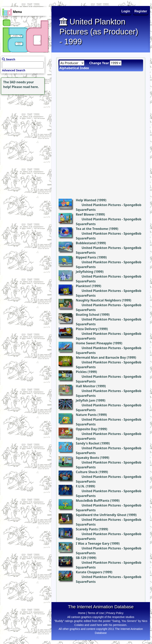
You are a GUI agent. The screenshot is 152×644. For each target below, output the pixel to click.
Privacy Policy (115, 613)
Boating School (88, 315)
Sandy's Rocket (88, 443)
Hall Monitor (86, 386)
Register (141, 11)
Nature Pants (86, 415)
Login (126, 11)
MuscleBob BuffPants (93, 501)
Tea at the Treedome (92, 229)
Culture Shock (87, 472)
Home (82, 613)
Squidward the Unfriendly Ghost (101, 515)
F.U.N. (80, 486)
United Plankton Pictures (101, 205)
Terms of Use (96, 613)
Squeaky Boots (87, 458)
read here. (31, 87)
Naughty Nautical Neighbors (98, 300)
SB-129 (81, 558)
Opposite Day (86, 429)
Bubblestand (86, 243)
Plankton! (83, 286)
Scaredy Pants (87, 529)
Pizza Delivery (87, 329)
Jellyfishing (85, 272)
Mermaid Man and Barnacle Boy (101, 357)
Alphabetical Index (74, 68)
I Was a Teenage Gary (93, 543)
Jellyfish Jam (85, 400)
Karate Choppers (89, 572)
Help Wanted (86, 200)
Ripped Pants (86, 257)
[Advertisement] (25, 120)
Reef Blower (85, 214)
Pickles (81, 372)
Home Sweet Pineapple (94, 343)
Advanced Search (14, 70)
